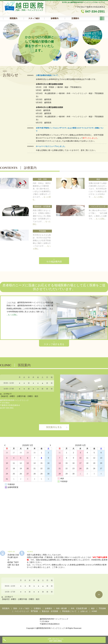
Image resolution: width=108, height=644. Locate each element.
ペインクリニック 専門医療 (26, 611)
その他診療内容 (54, 262)
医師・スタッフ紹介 (21, 608)
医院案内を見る (54, 427)
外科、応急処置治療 (79, 608)
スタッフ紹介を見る (54, 344)
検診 (93, 608)
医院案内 (13, 18)
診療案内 (55, 18)
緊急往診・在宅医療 (50, 611)
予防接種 (102, 608)
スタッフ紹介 (34, 18)
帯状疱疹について (69, 611)
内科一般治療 (61, 608)
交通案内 (37, 608)
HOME (94, 611)
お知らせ (84, 611)
